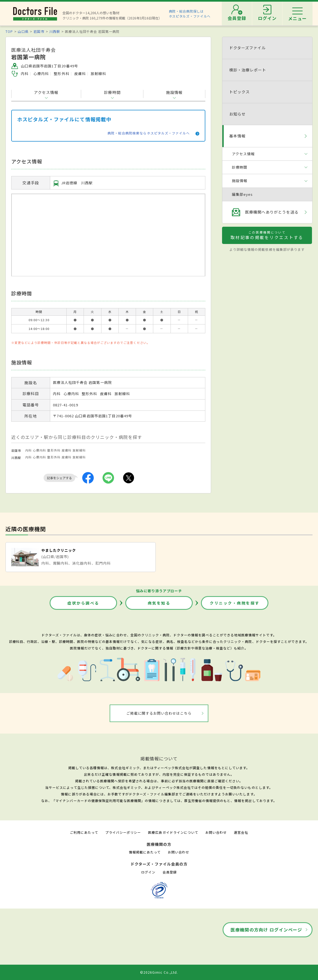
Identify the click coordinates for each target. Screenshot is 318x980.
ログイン (148, 872)
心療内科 (39, 450)
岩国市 (39, 31)
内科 (29, 450)
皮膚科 (67, 450)
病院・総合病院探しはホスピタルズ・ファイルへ (190, 14)
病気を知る (159, 603)
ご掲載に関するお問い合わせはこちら (159, 713)
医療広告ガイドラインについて (173, 832)
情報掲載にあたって (145, 852)
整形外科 (54, 450)
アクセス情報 (46, 92)
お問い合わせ (216, 832)
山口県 (23, 31)
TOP (9, 31)
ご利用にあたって (84, 832)
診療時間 (112, 92)
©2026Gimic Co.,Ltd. (159, 972)
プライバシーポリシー (123, 832)
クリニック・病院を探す (235, 603)
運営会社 (241, 832)
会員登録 (170, 872)
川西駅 (55, 31)
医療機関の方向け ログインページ (266, 930)
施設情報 (174, 92)
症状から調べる (83, 603)
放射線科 (79, 450)
